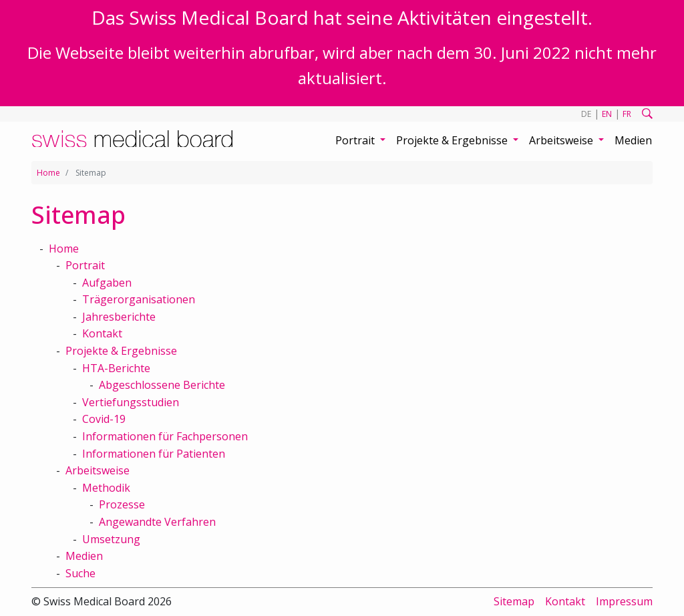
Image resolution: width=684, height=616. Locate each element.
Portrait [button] (356, 140)
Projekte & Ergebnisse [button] (453, 140)
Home (48, 173)
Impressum (624, 601)
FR (627, 114)
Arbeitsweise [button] (562, 140)
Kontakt (565, 601)
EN (607, 114)
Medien (633, 140)
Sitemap (514, 601)
